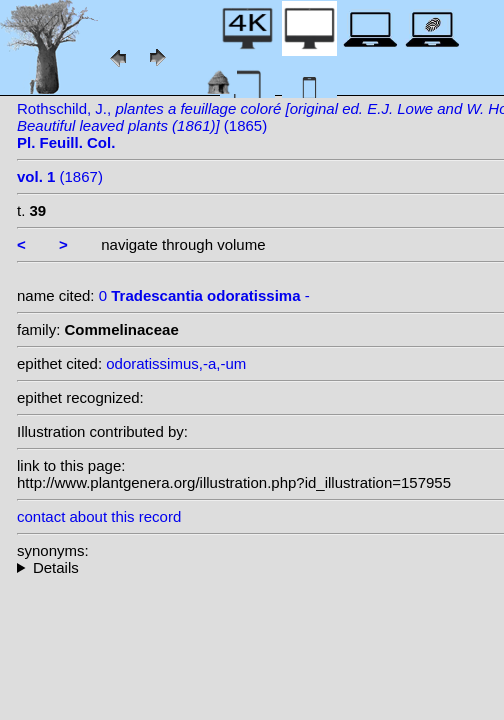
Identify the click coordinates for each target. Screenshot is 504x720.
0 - (204, 295)
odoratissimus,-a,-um (176, 363)
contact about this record (99, 516)
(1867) (60, 176)
